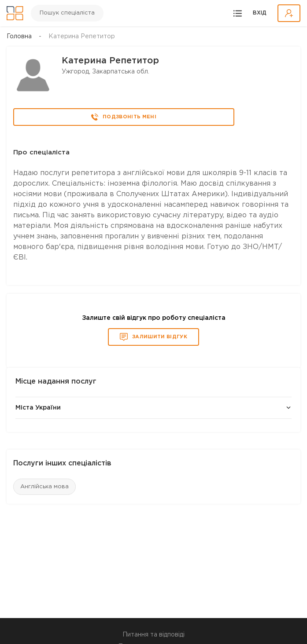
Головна (19, 37)
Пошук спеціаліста (67, 13)
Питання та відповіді (153, 635)
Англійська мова (44, 487)
